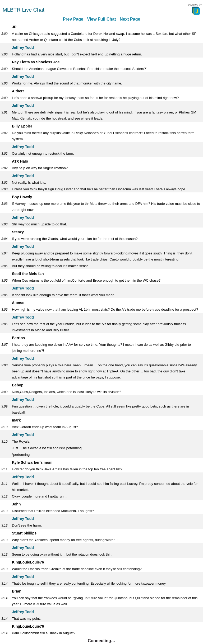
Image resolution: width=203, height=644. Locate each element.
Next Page (130, 19)
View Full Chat (101, 19)
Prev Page (73, 19)
